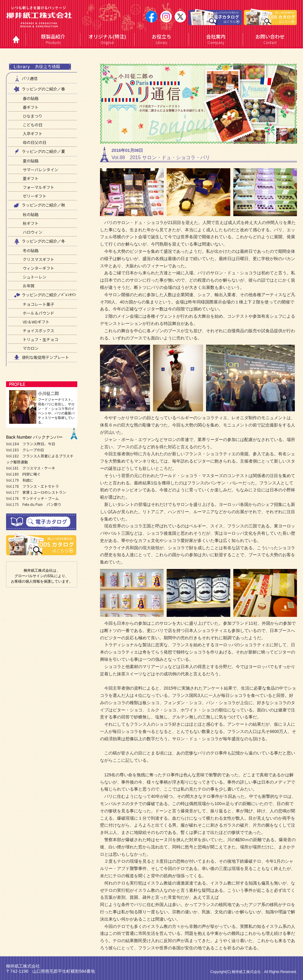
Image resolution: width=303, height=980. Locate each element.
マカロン (31, 348)
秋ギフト (31, 223)
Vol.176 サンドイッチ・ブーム (32, 498)
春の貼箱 (31, 98)
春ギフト (31, 107)
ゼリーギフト (35, 196)
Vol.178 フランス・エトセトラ (32, 486)
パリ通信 (25, 78)
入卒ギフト (33, 134)
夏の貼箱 (31, 161)
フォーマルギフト (38, 187)
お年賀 (29, 286)
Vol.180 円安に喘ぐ (23, 474)
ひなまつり (33, 116)
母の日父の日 (35, 142)
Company (216, 39)
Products (53, 39)
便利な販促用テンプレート (41, 357)
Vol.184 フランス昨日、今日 (31, 444)
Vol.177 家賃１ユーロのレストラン (36, 492)
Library (162, 39)
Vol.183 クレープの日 (25, 450)
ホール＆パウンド (38, 313)
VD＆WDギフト (36, 322)
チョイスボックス (38, 331)
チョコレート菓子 (38, 304)
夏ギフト (31, 178)
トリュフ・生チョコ (40, 339)
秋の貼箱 (31, 214)
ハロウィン (33, 232)
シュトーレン (35, 277)
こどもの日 (33, 125)
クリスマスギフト (38, 259)
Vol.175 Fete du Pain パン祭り (34, 504)
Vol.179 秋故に (20, 480)
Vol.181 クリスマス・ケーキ (31, 468)
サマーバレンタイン (40, 170)
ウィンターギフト (38, 268)
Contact (270, 39)
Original (107, 39)
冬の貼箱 (31, 251)
